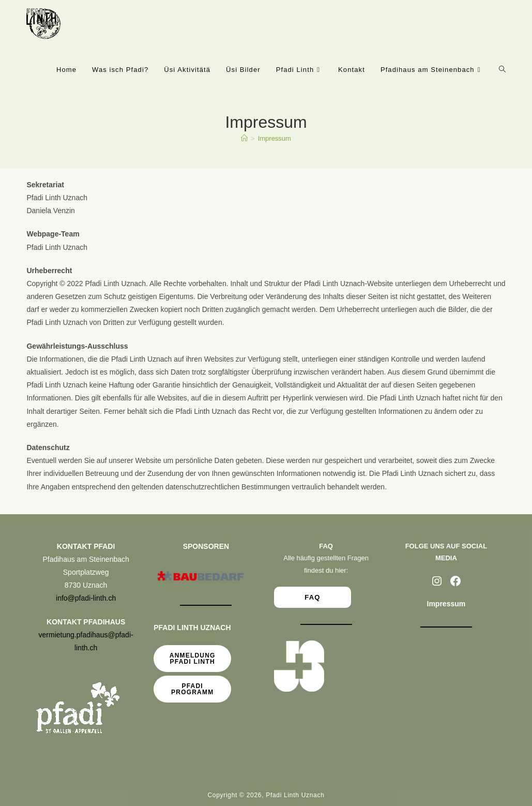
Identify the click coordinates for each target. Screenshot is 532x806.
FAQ (313, 597)
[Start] (244, 138)
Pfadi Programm (192, 689)
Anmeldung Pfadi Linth (193, 659)
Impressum (275, 138)
